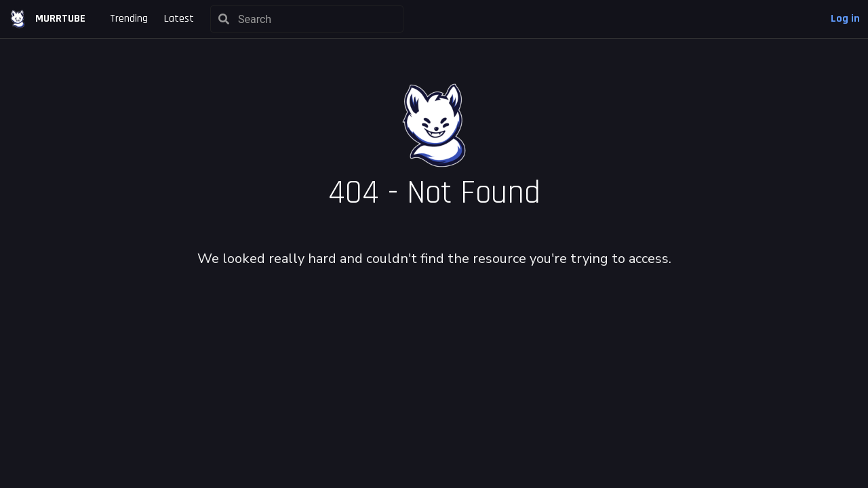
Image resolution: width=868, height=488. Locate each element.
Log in (845, 19)
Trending (129, 19)
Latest (179, 19)
